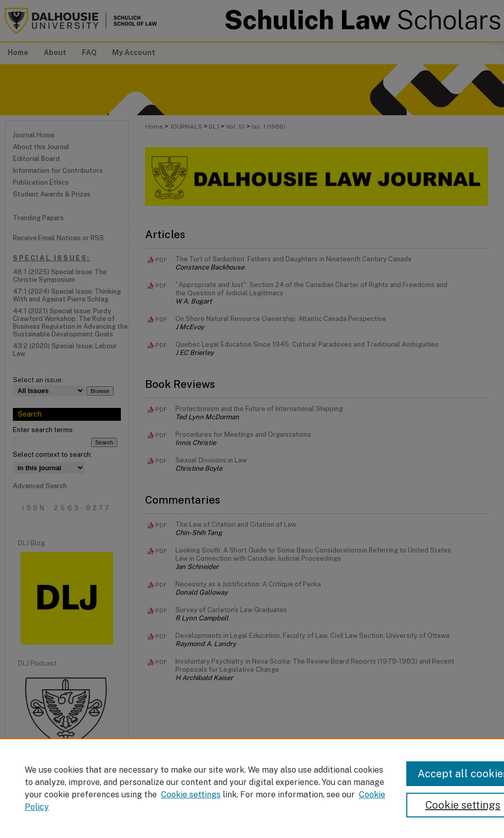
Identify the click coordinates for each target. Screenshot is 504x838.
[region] (252, 788)
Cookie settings (191, 795)
